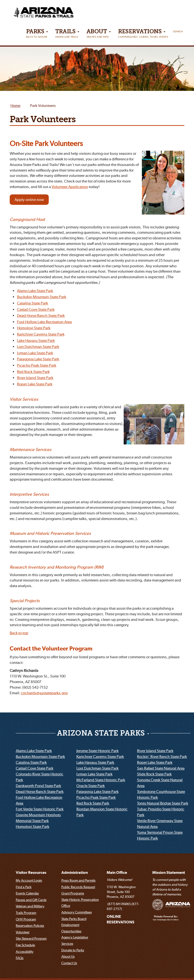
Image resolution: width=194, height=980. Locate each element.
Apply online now (29, 200)
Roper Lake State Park (35, 384)
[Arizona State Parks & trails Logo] (34, 11)
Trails (67, 35)
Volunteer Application (70, 187)
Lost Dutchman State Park (38, 347)
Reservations (143, 35)
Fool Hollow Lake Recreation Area (44, 322)
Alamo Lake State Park (35, 291)
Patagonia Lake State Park (38, 359)
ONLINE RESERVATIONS (121, 920)
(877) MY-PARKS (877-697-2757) (123, 907)
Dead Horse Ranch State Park (41, 316)
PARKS (37, 35)
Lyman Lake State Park (35, 353)
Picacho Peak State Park (37, 366)
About (99, 35)
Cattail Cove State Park (36, 310)
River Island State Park (35, 378)
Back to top (19, 633)
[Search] (178, 31)
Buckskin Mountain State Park (42, 297)
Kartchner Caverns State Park (41, 335)
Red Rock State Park (33, 372)
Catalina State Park (32, 304)
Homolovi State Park (34, 328)
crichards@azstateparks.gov (44, 693)
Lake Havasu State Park (36, 341)
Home (15, 106)
